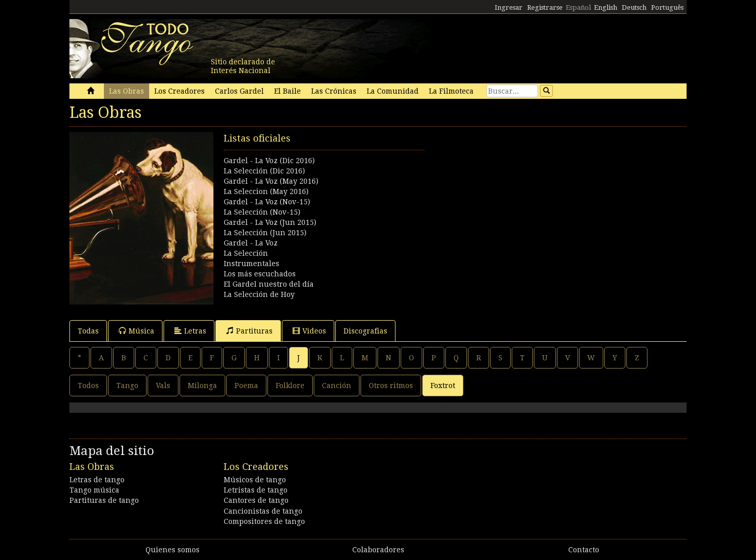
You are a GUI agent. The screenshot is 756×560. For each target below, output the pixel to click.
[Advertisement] (532, 204)
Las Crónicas (334, 91)
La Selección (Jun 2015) (265, 233)
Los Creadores (179, 91)
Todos (88, 386)
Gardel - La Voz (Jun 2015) (270, 222)
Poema (246, 386)
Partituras (249, 331)
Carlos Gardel (239, 91)
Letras (190, 331)
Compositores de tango (264, 521)
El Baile (287, 91)
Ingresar (509, 7)
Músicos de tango (255, 480)
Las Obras (127, 91)
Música (137, 331)
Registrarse (545, 7)
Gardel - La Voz (251, 243)
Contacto (584, 550)
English (606, 7)
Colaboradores (378, 550)
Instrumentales (251, 264)
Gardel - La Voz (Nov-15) (267, 202)
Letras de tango (97, 480)
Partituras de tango (104, 500)
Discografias (365, 331)
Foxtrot (443, 386)
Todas (88, 331)
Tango (127, 386)
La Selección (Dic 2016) (264, 171)
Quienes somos (173, 550)
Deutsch (634, 7)
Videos (309, 331)
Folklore (290, 386)
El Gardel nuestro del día (269, 284)
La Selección (246, 253)
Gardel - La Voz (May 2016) (271, 181)
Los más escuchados (260, 274)
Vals (163, 386)
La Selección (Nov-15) (262, 212)
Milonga (202, 386)
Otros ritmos (391, 386)
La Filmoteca (451, 91)
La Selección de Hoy (259, 294)
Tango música (94, 490)
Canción (337, 386)
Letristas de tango (256, 490)
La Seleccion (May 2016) (266, 191)
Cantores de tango (256, 500)
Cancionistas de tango (263, 511)
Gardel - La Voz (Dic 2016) (269, 161)
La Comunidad (393, 91)
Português (667, 7)
